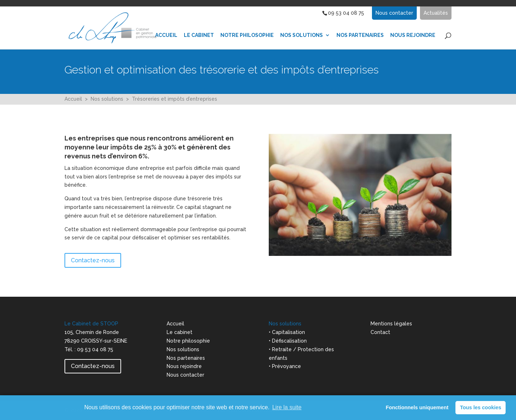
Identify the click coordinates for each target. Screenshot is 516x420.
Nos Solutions (302, 35)
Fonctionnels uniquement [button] (417, 407)
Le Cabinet (199, 35)
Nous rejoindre (184, 366)
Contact (380, 332)
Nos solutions (107, 99)
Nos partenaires (360, 35)
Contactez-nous (93, 260)
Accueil (166, 35)
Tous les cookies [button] (481, 407)
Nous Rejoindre (413, 35)
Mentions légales (391, 324)
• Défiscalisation (288, 341)
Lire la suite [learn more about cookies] (287, 407)
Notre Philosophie (247, 35)
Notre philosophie (188, 341)
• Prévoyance (285, 366)
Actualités (436, 13)
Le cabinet (180, 332)
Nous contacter (394, 13)
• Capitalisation (287, 332)
